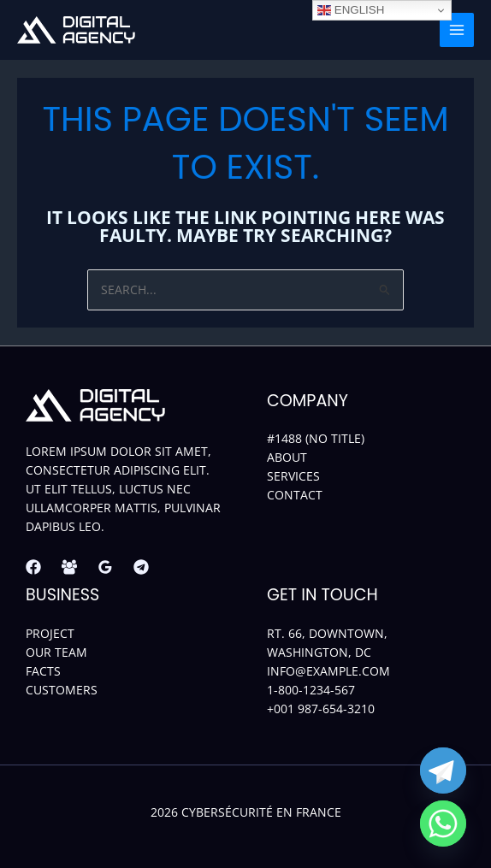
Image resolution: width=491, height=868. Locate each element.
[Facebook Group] (69, 567)
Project (50, 633)
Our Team (56, 652)
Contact (295, 495)
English (351, 10)
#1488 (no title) (316, 438)
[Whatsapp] (443, 824)
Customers (62, 690)
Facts (43, 671)
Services (293, 476)
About (287, 457)
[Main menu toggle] (457, 30)
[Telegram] (141, 567)
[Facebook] (33, 567)
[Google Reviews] (105, 567)
